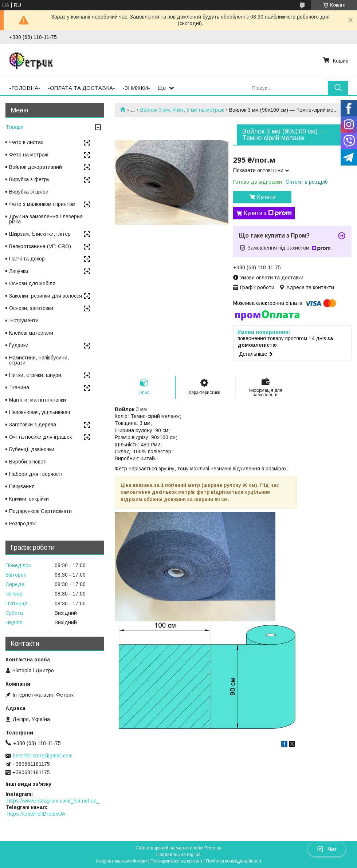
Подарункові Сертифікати (40, 511)
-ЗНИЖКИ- (136, 88)
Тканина (19, 387)
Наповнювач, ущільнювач (40, 412)
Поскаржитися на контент (176, 861)
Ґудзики (19, 345)
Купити (266, 197)
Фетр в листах (26, 142)
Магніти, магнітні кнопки (38, 400)
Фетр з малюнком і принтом (42, 204)
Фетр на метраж (29, 155)
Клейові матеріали (31, 333)
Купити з (268, 213)
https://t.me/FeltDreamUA (36, 814)
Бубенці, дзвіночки (32, 449)
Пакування (22, 486)
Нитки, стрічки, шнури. (36, 375)
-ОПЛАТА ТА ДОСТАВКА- (81, 88)
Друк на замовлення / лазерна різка (46, 219)
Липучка (19, 271)
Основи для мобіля (32, 283)
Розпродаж (22, 523)
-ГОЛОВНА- (25, 88)
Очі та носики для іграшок (40, 437)
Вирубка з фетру (29, 179)
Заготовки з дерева (33, 425)
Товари (15, 127)
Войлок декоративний (36, 167)
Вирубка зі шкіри (29, 192)
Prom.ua (213, 848)
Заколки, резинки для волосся (46, 296)
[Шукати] (338, 88)
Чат (327, 849)
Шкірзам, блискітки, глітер (40, 234)
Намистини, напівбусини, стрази (39, 360)
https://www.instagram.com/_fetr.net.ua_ (53, 801)
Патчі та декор (27, 259)
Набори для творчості (36, 474)
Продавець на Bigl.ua (178, 855)
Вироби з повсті (28, 462)
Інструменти (24, 320)
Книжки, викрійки (29, 499)
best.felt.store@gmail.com (43, 756)
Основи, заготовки (31, 308)
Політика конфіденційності (234, 861)
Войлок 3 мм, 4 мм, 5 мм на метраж (182, 110)
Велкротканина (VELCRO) (40, 246)
